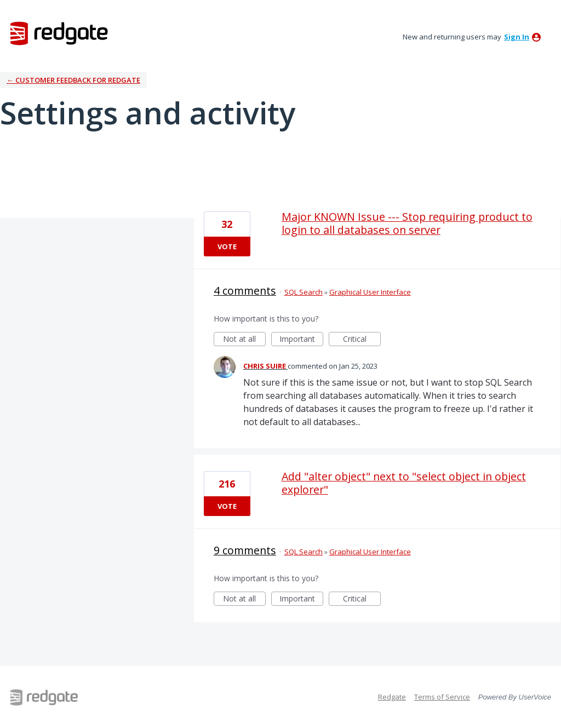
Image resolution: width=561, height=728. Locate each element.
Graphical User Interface (370, 292)
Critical (362, 340)
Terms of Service (442, 697)
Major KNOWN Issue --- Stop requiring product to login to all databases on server (407, 223)
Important (301, 340)
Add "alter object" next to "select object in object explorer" (404, 483)
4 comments (245, 291)
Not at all (244, 340)
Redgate (392, 697)
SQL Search (304, 292)
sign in (517, 37)
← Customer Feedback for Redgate (73, 80)
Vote (227, 247)
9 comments (245, 550)
